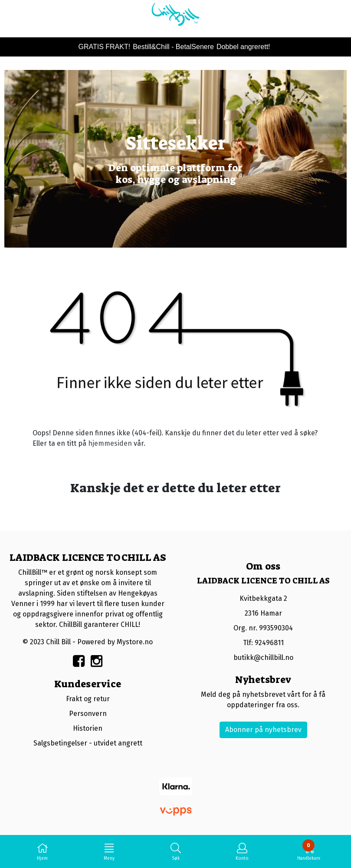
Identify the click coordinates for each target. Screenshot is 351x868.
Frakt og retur (88, 699)
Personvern (88, 714)
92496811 (269, 643)
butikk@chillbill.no (263, 658)
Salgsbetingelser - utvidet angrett (88, 743)
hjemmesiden (110, 443)
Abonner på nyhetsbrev (263, 730)
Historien (88, 728)
